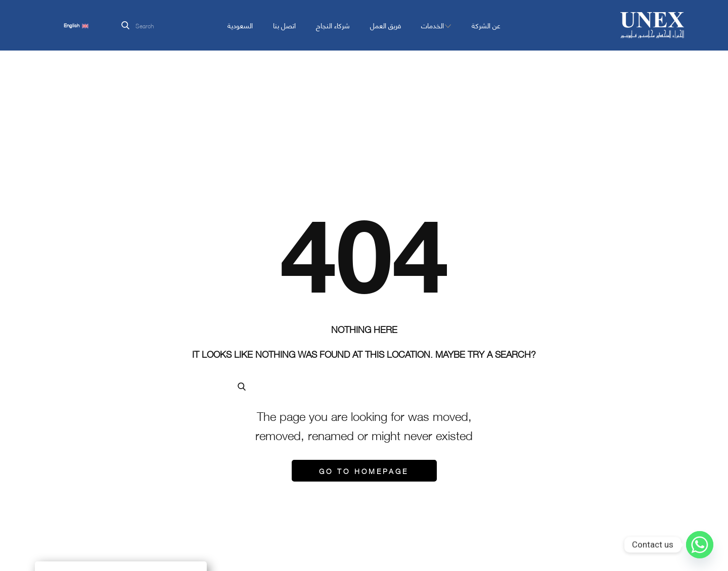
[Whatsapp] (700, 545)
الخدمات (433, 25)
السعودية (240, 25)
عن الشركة (486, 25)
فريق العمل (385, 25)
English (76, 25)
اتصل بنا (284, 25)
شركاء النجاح (333, 25)
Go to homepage (364, 470)
